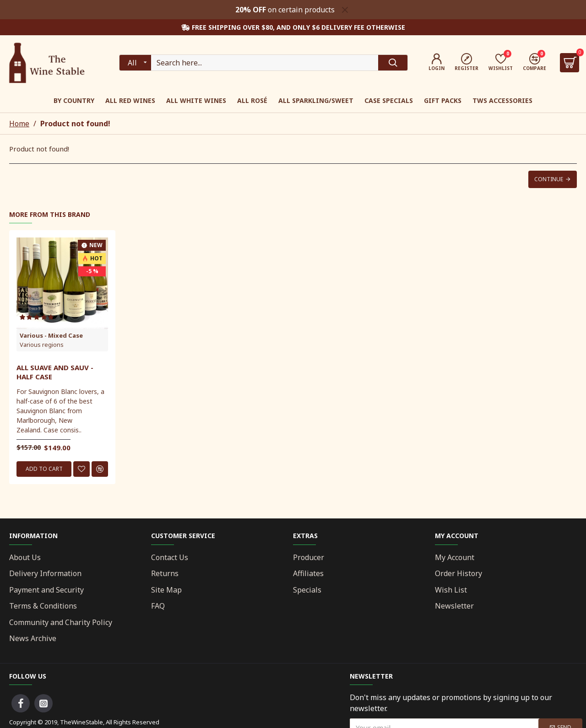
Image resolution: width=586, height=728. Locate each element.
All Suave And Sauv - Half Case (55, 372)
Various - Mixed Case (51, 335)
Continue (549, 179)
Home (19, 124)
